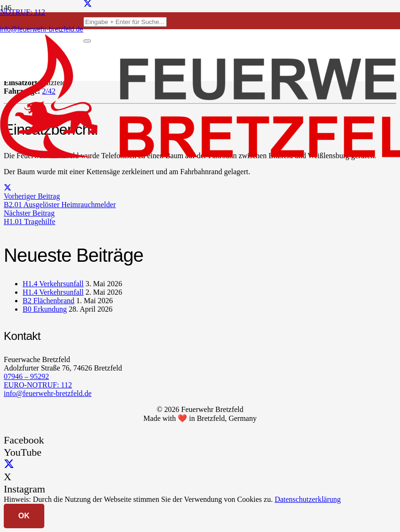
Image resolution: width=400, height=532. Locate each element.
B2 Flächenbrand (49, 301)
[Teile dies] (8, 188)
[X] (9, 464)
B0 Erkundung (45, 309)
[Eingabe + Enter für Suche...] (125, 22)
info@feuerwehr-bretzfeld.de (48, 393)
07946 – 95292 (26, 376)
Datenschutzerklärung (308, 499)
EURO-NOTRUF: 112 (38, 385)
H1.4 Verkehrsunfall (53, 284)
